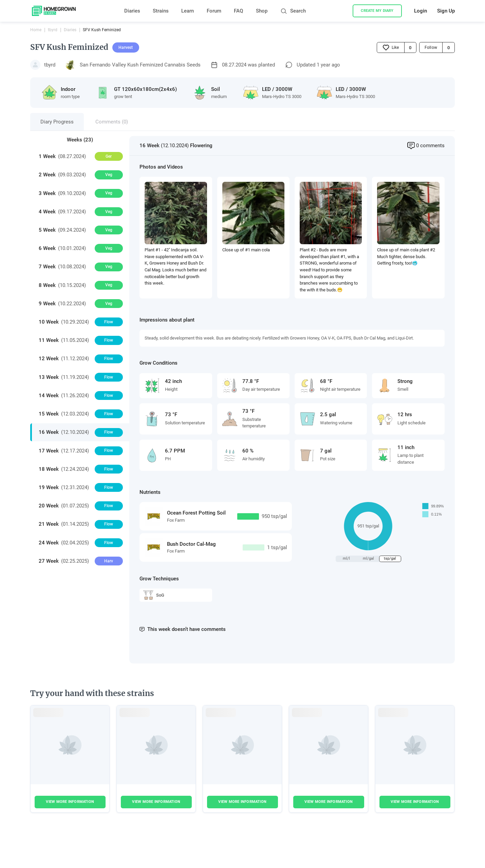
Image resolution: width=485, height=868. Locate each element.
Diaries (132, 11)
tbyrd (53, 30)
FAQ (238, 11)
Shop (262, 11)
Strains (161, 11)
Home (36, 30)
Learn (188, 11)
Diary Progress (57, 122)
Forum (214, 11)
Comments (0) (112, 122)
